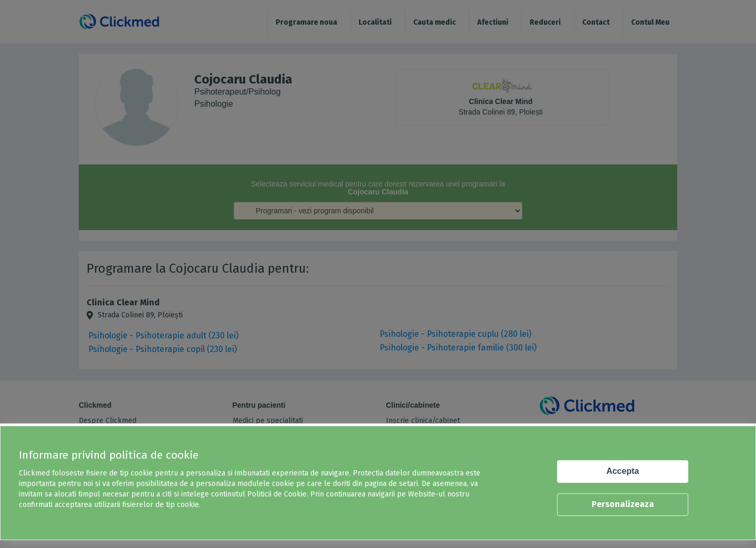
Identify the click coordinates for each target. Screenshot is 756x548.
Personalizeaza (623, 504)
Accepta (623, 471)
